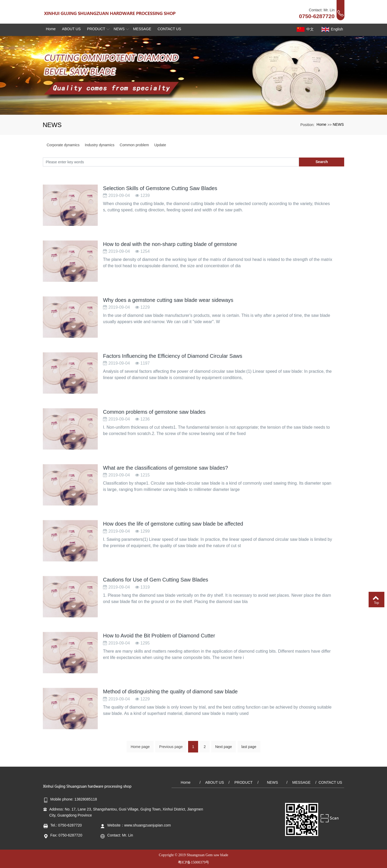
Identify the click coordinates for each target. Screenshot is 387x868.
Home (321, 124)
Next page (224, 751)
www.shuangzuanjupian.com (148, 825)
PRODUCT (243, 782)
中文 (305, 29)
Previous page (171, 751)
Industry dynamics (100, 145)
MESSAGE (301, 782)
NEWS (338, 124)
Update (160, 145)
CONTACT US (330, 782)
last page (249, 751)
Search (322, 162)
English (332, 29)
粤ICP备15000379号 (194, 862)
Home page (140, 751)
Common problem (134, 145)
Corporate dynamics (63, 145)
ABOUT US (215, 782)
